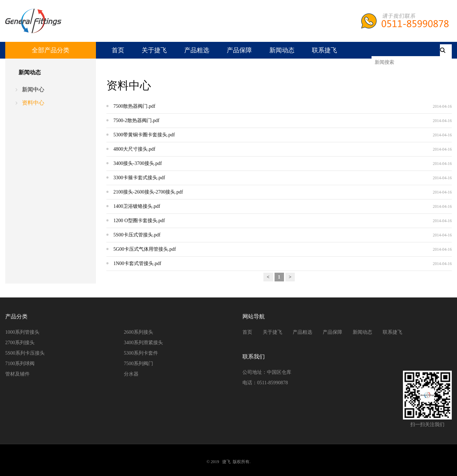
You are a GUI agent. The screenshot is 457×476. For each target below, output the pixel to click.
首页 (118, 50)
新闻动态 (282, 50)
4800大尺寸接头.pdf (134, 149)
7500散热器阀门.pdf (134, 106)
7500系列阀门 (138, 364)
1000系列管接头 (22, 332)
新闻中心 (33, 89)
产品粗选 (197, 50)
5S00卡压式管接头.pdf (137, 235)
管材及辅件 (17, 374)
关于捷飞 (154, 50)
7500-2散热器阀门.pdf (136, 120)
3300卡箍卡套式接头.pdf (139, 178)
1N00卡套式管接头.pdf (137, 263)
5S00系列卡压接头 (25, 353)
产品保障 (239, 50)
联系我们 (254, 357)
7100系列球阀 (20, 364)
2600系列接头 (138, 332)
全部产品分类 (51, 50)
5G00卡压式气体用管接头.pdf (145, 249)
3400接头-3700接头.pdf (138, 163)
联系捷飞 (324, 50)
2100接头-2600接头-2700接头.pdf (148, 192)
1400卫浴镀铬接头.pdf (137, 206)
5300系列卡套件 (141, 353)
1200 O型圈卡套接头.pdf (139, 221)
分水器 (131, 374)
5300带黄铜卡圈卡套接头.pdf (144, 135)
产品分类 (16, 316)
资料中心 (33, 103)
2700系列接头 (20, 343)
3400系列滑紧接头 (143, 343)
